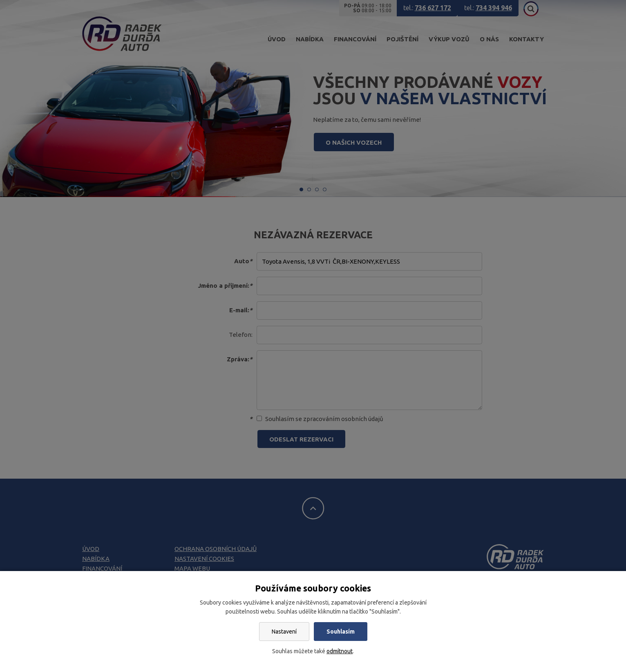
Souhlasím (341, 632)
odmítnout (340, 651)
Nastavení (284, 632)
